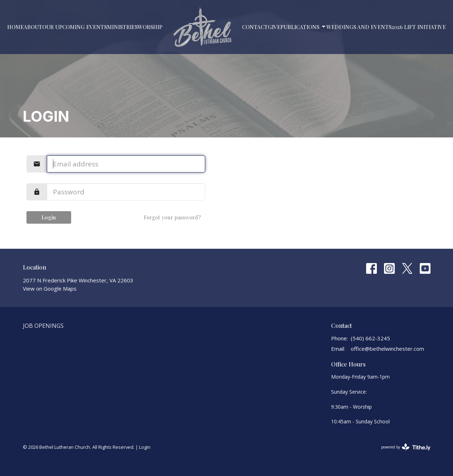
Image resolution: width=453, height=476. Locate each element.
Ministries (122, 27)
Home (15, 27)
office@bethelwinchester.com (387, 349)
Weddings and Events (359, 27)
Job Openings (43, 326)
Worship (150, 27)
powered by (406, 447)
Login (49, 217)
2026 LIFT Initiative (419, 27)
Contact (255, 27)
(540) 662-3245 (370, 338)
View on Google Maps (50, 288)
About (33, 27)
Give (274, 27)
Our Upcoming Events (75, 27)
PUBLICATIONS (303, 27)
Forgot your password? (172, 217)
